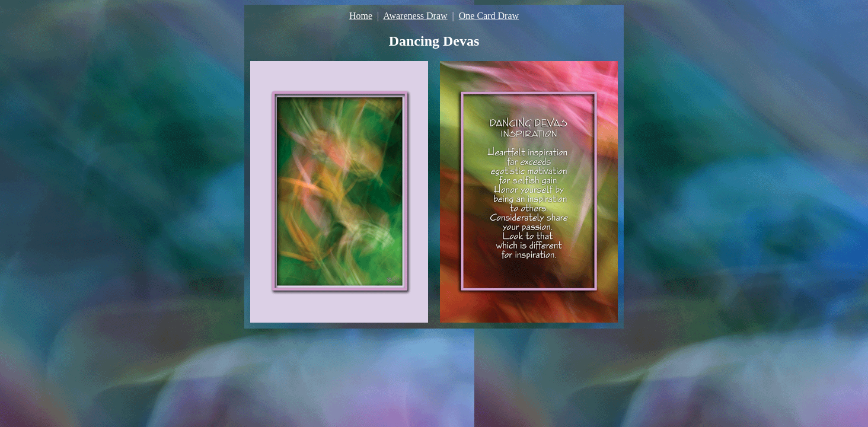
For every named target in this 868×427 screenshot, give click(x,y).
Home (361, 16)
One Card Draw (489, 16)
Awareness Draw (415, 16)
